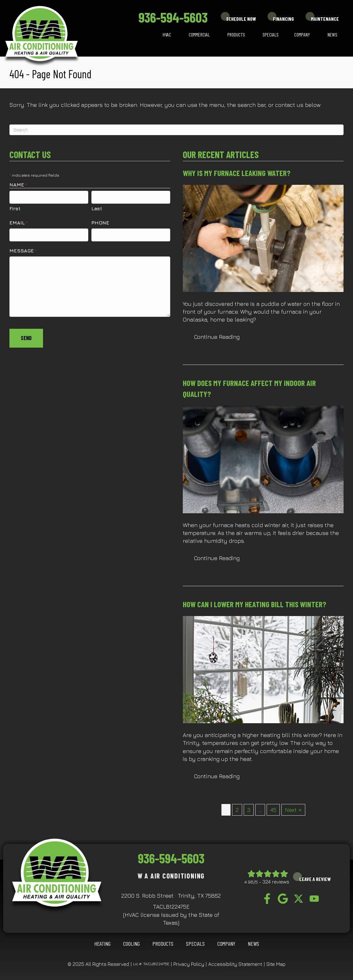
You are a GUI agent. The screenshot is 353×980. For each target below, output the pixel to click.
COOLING (131, 944)
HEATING (102, 944)
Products (236, 34)
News (332, 34)
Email (18, 222)
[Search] (176, 130)
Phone (100, 222)
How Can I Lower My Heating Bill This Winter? (255, 604)
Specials (271, 34)
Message (23, 250)
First (15, 208)
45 (273, 810)
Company (302, 34)
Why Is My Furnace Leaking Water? (237, 173)
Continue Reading (217, 337)
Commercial (199, 34)
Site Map (276, 964)
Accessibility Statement (235, 964)
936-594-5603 (173, 17)
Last (97, 208)
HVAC (167, 34)
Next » (293, 810)
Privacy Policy (189, 964)
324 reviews (276, 882)
